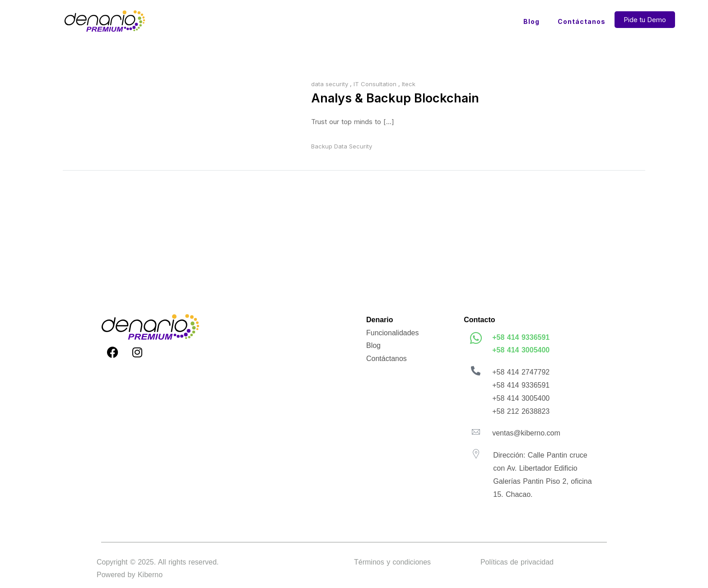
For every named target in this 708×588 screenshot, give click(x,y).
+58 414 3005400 (521, 352)
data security (330, 84)
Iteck (409, 84)
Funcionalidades (393, 335)
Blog (531, 21)
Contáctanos (582, 21)
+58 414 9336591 (521, 339)
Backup (322, 148)
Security (361, 148)
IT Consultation (375, 84)
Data (341, 148)
